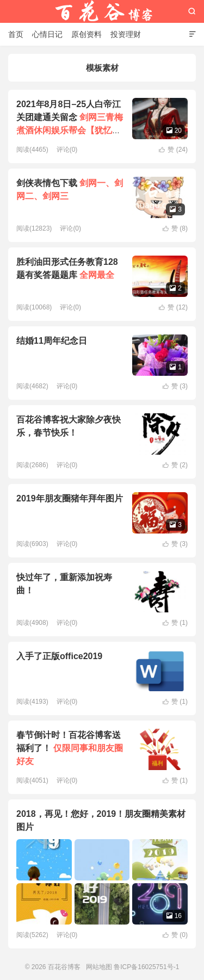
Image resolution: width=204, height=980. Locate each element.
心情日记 (47, 34)
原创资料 (86, 34)
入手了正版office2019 (59, 656)
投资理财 (126, 34)
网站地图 (99, 967)
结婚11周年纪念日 (52, 341)
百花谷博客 (102, 11)
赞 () (173, 150)
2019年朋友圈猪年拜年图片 (70, 498)
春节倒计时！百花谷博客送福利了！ (70, 748)
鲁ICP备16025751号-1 (146, 967)
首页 (16, 34)
